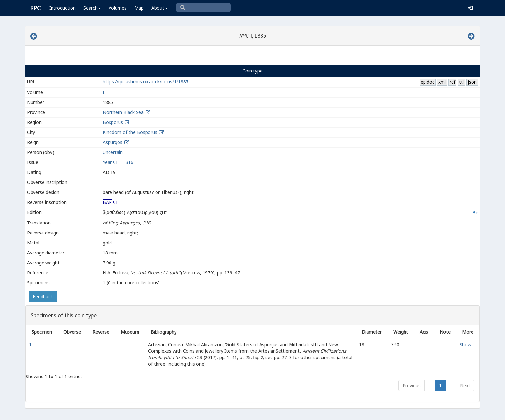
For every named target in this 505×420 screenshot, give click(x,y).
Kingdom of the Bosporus (130, 132)
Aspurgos (113, 142)
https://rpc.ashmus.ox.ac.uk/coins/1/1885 (146, 82)
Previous (412, 385)
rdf (453, 82)
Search (92, 8)
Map (139, 8)
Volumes (118, 8)
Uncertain (113, 152)
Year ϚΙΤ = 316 (118, 162)
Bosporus (113, 122)
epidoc (428, 82)
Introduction (62, 8)
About (159, 8)
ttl (461, 82)
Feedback (43, 296)
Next (465, 385)
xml (442, 82)
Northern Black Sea (123, 112)
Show (465, 344)
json (472, 82)
